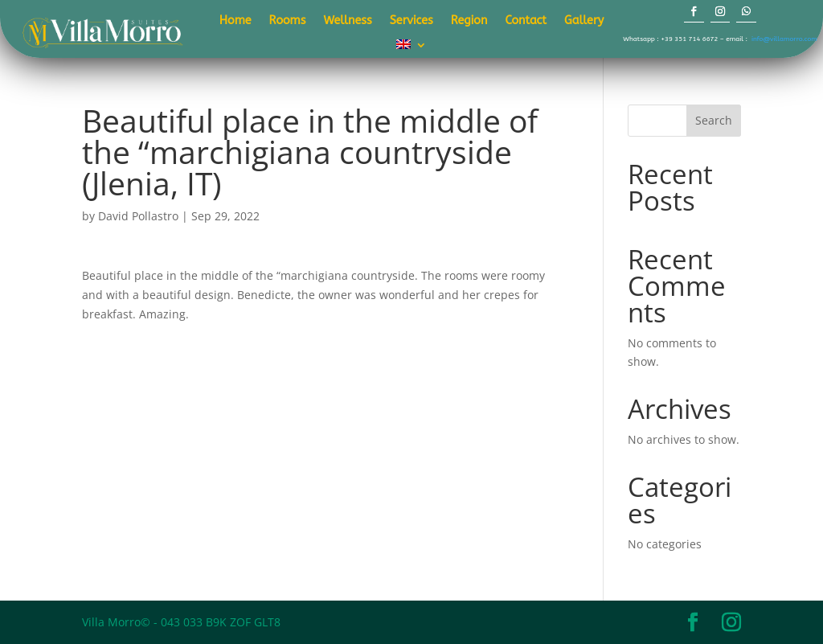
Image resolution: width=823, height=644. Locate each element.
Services (411, 21)
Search (714, 120)
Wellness (347, 21)
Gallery (584, 21)
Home (235, 21)
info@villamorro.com (784, 39)
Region (469, 21)
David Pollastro (138, 216)
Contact (526, 21)
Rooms (288, 21)
